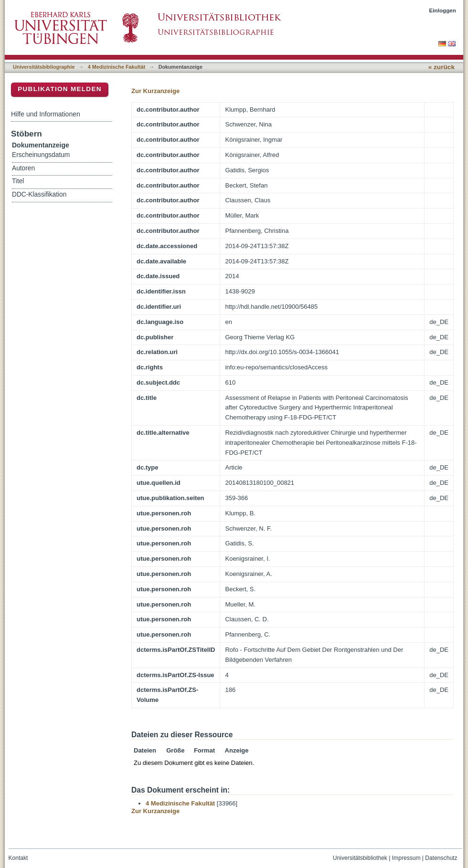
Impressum (406, 858)
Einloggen (443, 10)
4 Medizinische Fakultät (117, 67)
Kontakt (18, 858)
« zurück (441, 67)
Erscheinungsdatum (41, 155)
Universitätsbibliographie (44, 67)
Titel (18, 181)
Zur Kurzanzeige (155, 91)
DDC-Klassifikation (39, 194)
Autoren (23, 168)
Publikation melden (60, 89)
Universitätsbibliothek (360, 858)
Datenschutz (441, 858)
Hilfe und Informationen (46, 114)
